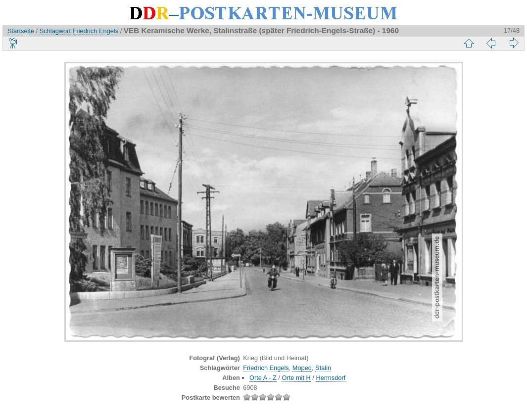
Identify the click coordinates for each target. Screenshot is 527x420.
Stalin (323, 368)
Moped (302, 368)
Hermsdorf (331, 378)
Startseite (21, 31)
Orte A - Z (263, 378)
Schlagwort (55, 31)
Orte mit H (296, 378)
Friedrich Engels (96, 31)
